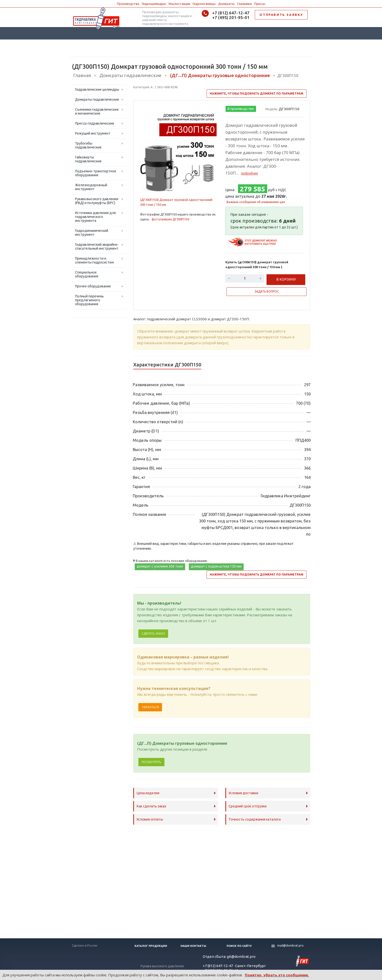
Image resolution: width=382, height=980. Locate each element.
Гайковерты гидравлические (88, 159)
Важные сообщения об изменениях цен (256, 202)
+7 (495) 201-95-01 (231, 17)
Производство (128, 4)
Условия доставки (243, 793)
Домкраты (226, 4)
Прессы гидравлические (95, 123)
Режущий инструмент (93, 133)
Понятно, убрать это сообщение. (277, 975)
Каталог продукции (151, 946)
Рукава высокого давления (162, 966)
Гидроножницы (204, 4)
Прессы (260, 4)
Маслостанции (179, 4)
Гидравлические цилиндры (97, 89)
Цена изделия (148, 793)
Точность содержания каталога (255, 819)
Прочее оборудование (93, 286)
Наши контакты (193, 946)
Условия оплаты (150, 819)
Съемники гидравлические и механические (97, 111)
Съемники (244, 4)
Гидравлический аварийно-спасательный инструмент (97, 246)
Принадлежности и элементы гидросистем (94, 260)
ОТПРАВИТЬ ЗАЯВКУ (281, 15)
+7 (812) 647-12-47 (231, 13)
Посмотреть (151, 762)
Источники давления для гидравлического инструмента (95, 217)
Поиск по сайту (239, 946)
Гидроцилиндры (154, 4)
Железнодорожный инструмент (91, 187)
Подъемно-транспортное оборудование (96, 173)
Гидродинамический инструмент (92, 233)
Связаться (150, 707)
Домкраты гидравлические (97, 99)
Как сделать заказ (151, 806)
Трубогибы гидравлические (88, 145)
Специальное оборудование (87, 274)
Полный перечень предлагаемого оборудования (89, 300)
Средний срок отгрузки (248, 806)
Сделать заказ (153, 633)
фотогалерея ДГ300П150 (170, 219)
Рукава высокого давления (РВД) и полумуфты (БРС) (97, 201)
